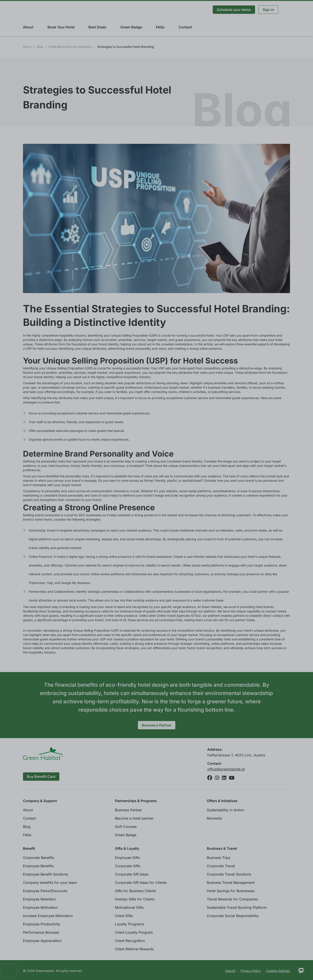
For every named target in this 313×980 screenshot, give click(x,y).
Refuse (249, 969)
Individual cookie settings (44, 969)
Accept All (275, 969)
